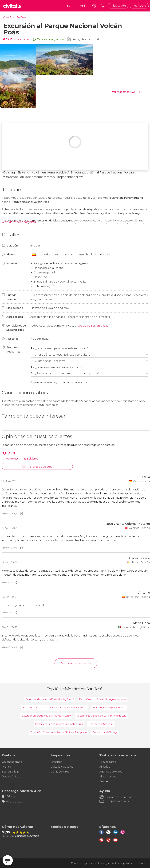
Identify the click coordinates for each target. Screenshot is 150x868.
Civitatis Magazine (62, 767)
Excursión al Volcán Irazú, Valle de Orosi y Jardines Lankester (55, 708)
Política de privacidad (123, 863)
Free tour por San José (101, 724)
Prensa (6, 767)
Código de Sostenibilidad (93, 326)
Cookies (141, 863)
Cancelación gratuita (50, 39)
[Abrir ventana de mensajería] (8, 860)
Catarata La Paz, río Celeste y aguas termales (59, 724)
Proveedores (107, 762)
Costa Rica (9, 17)
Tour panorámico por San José (109, 708)
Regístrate (139, 6)
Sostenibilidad (11, 772)
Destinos (56, 762)
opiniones (23, 39)
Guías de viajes (60, 772)
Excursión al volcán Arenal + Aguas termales (103, 699)
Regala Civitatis (12, 777)
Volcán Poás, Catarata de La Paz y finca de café (101, 716)
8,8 (8, 39)
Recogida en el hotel (86, 39)
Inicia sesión (118, 6)
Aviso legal (103, 863)
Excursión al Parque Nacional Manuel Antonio (46, 716)
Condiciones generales (83, 863)
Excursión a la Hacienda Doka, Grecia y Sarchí (49, 699)
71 (15, 39)
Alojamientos (108, 777)
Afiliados (105, 767)
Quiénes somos (12, 762)
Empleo (104, 781)
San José (21, 17)
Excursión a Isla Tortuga (105, 732)
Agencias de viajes (111, 772)
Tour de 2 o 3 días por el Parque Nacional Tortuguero (59, 732)
